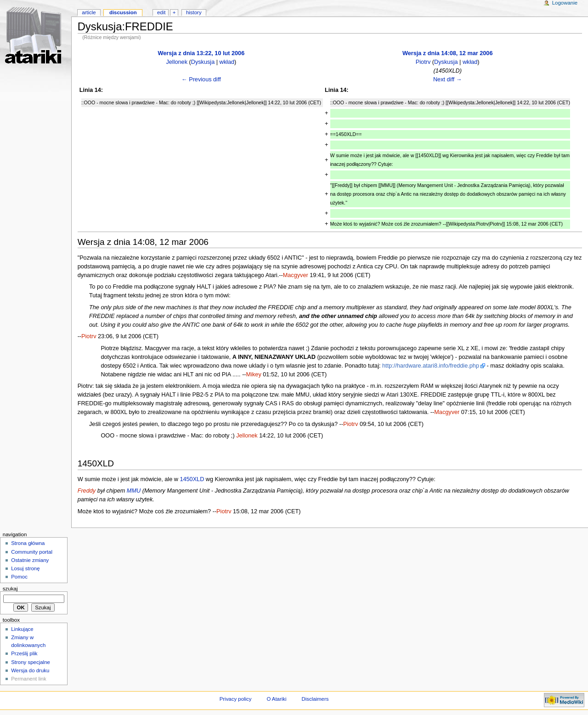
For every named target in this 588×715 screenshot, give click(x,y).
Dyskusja (203, 62)
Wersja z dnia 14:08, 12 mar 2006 (448, 53)
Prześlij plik (24, 653)
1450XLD (192, 479)
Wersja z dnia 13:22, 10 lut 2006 (201, 53)
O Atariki (276, 699)
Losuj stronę (25, 568)
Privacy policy (236, 699)
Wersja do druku (30, 670)
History (194, 12)
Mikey (254, 375)
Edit (161, 12)
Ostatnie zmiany (30, 560)
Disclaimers (315, 699)
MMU (134, 491)
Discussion (123, 12)
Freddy (87, 491)
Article (89, 12)
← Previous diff (201, 79)
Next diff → (448, 79)
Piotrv (423, 62)
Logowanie (565, 3)
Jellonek (177, 62)
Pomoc (19, 577)
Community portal (32, 552)
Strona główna (28, 543)
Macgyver (296, 275)
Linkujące (22, 629)
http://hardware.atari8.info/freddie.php (431, 366)
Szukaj (10, 589)
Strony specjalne (31, 662)
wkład (227, 62)
